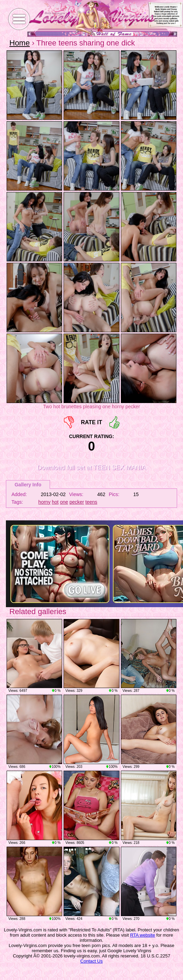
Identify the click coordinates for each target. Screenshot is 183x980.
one (64, 502)
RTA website (143, 935)
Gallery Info (28, 485)
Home (20, 43)
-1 (69, 422)
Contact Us (91, 961)
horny (44, 502)
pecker (77, 502)
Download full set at (91, 468)
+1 (114, 422)
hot (55, 502)
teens (91, 502)
